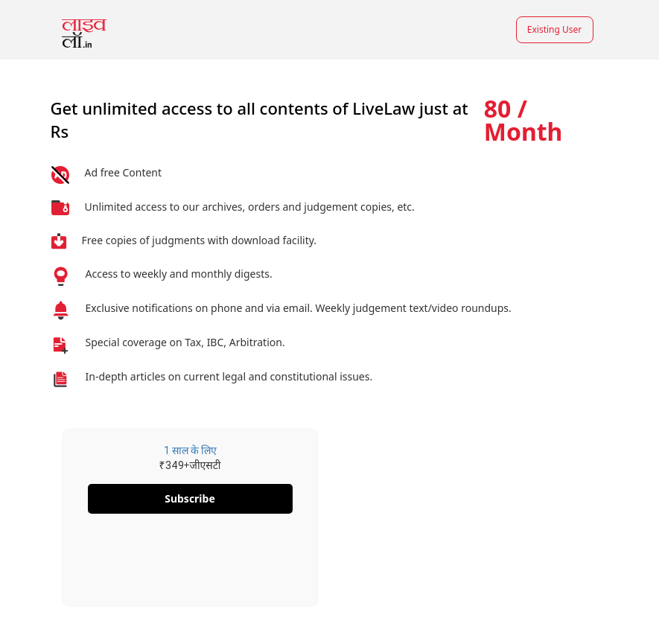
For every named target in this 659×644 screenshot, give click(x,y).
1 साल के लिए (190, 450)
